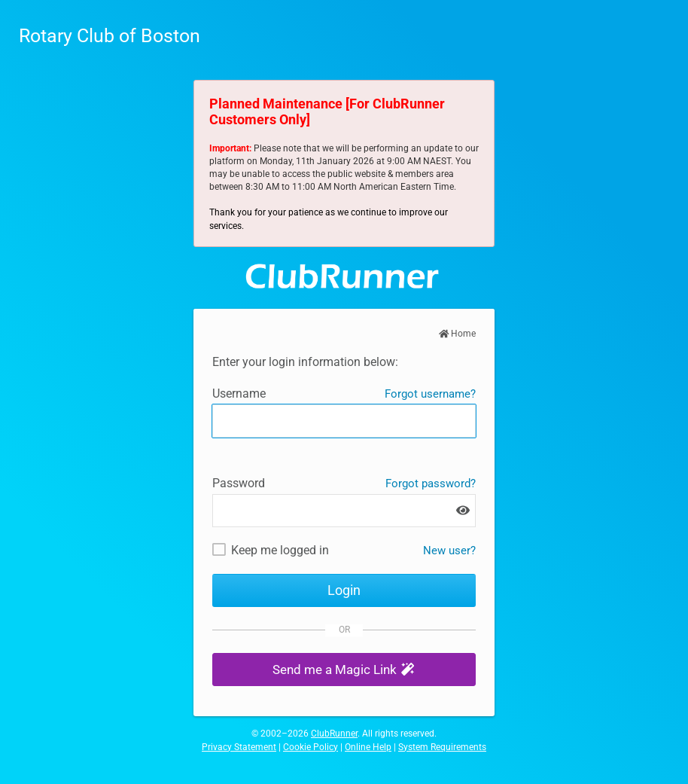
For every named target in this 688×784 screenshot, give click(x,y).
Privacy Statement (239, 747)
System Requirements (442, 747)
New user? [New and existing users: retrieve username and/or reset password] (449, 551)
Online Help (368, 747)
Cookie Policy (311, 747)
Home (458, 334)
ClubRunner (334, 734)
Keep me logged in (280, 550)
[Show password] (463, 510)
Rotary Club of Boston (110, 36)
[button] (344, 670)
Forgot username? (430, 394)
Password (239, 483)
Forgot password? (431, 484)
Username (239, 394)
